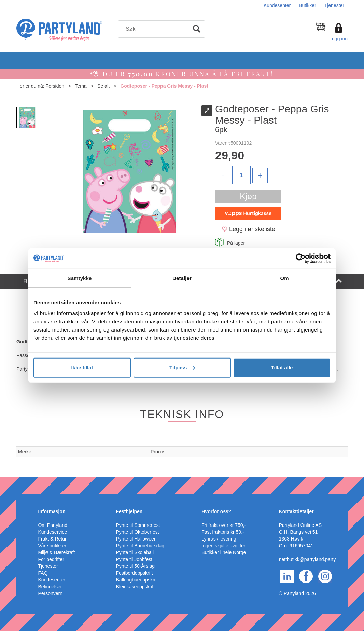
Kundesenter (277, 5)
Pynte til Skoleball (135, 552)
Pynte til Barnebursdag (140, 546)
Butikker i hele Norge (224, 552)
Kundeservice (52, 532)
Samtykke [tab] (80, 278)
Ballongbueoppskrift (137, 580)
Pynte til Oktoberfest (138, 532)
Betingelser (50, 587)
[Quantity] (241, 175)
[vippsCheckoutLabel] (248, 213)
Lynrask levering (219, 539)
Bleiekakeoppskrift (136, 587)
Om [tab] (284, 278)
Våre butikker (52, 546)
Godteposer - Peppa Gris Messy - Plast (164, 86)
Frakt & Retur (52, 539)
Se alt (103, 86)
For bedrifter (51, 559)
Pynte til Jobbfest (134, 559)
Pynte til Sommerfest (138, 525)
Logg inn (338, 39)
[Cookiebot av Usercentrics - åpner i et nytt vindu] (301, 258)
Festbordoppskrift (135, 573)
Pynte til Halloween (136, 539)
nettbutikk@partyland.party (307, 559)
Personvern (50, 593)
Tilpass (182, 367)
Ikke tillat (82, 367)
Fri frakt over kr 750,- (224, 525)
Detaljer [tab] (182, 278)
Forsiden (55, 86)
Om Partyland (53, 525)
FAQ (43, 573)
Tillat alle (282, 367)
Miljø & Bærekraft (56, 552)
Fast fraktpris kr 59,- (223, 532)
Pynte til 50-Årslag (136, 566)
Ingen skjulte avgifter (223, 546)
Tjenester (334, 5)
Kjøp (248, 196)
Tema (81, 86)
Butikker (307, 5)
